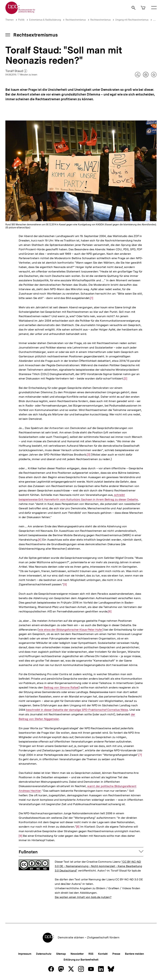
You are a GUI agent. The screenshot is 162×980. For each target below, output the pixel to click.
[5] (65, 584)
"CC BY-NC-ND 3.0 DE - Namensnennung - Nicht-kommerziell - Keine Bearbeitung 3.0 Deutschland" (98, 866)
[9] (20, 833)
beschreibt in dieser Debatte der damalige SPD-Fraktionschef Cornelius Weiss (77, 710)
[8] (78, 826)
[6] (110, 611)
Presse (116, 954)
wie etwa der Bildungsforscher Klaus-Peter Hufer (70, 630)
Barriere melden (134, 954)
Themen (9, 20)
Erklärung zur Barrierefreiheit (81, 960)
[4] (40, 539)
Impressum (25, 954)
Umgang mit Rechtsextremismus (132, 20)
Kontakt (103, 954)
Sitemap (61, 954)
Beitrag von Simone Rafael (61, 687)
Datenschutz (44, 954)
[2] (126, 378)
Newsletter (77, 954)
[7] (140, 755)
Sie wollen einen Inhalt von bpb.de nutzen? (83, 897)
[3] (89, 454)
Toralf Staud (16, 71)
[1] (92, 298)
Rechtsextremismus (76, 20)
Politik (21, 20)
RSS (91, 954)
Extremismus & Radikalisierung (45, 20)
